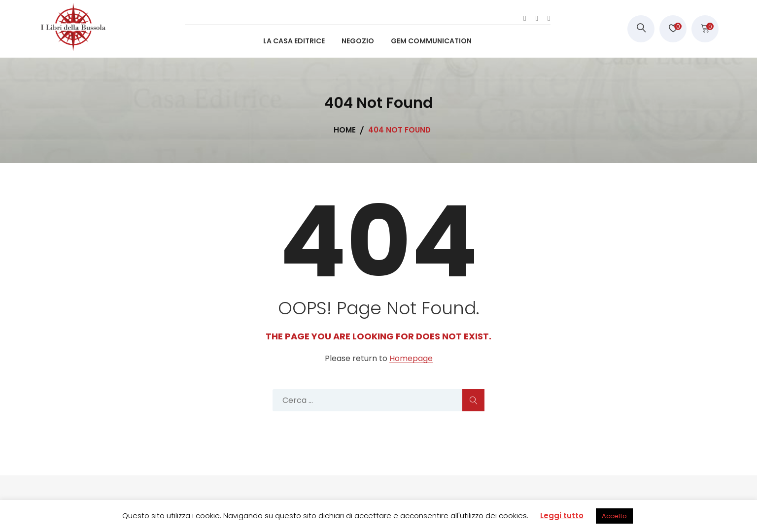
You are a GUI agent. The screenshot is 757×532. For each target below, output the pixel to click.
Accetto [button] (614, 516)
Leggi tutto (562, 515)
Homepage (411, 359)
